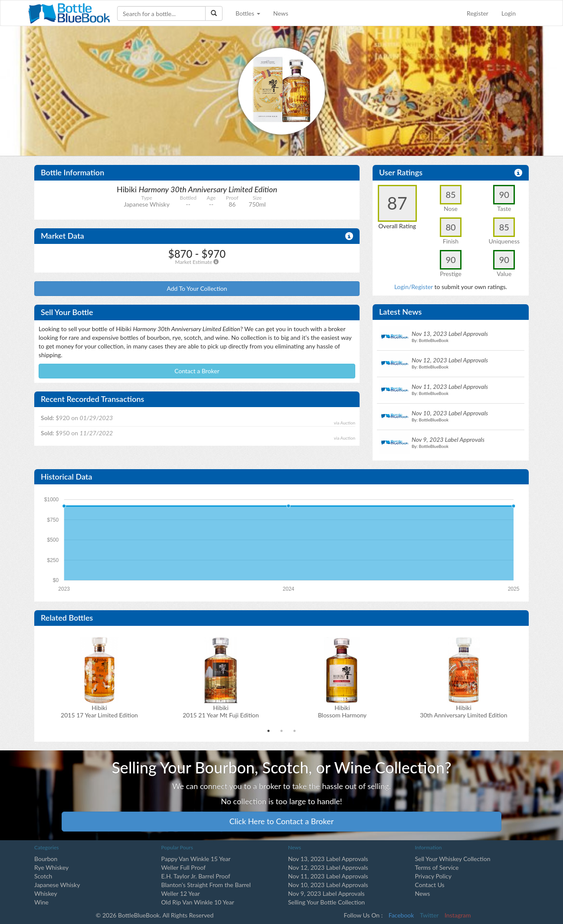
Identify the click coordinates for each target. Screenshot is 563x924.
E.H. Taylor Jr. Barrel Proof (196, 876)
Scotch (43, 876)
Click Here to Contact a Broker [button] (282, 821)
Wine (41, 902)
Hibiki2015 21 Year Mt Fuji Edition (221, 711)
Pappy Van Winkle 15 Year (196, 859)
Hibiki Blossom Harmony (342, 711)
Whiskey (46, 893)
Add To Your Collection (197, 288)
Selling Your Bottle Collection (326, 902)
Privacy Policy (433, 876)
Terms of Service (437, 867)
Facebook (401, 915)
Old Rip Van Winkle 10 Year (198, 902)
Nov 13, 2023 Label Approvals (328, 859)
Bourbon (46, 859)
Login (509, 13)
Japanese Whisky (57, 885)
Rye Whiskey (51, 867)
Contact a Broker (197, 371)
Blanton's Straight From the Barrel (206, 885)
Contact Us (430, 885)
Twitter (429, 915)
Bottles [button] (248, 13)
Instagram (458, 915)
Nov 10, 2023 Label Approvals (328, 885)
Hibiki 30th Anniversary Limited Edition (463, 711)
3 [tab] (295, 731)
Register (478, 13)
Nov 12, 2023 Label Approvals (328, 867)
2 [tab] (281, 731)
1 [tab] (268, 731)
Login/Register (414, 287)
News (281, 13)
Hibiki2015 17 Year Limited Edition (99, 711)
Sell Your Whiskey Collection (453, 859)
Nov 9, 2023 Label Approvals (326, 893)
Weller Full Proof (184, 867)
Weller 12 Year (181, 893)
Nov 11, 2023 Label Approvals (328, 876)
